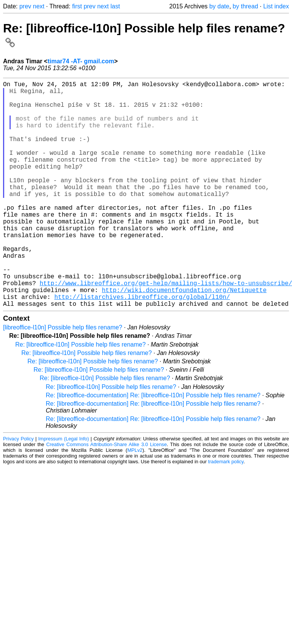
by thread (245, 6)
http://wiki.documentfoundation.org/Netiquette (184, 337)
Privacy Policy (18, 489)
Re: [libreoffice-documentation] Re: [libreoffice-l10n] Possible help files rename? (153, 446)
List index (276, 6)
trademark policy (226, 512)
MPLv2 (135, 500)
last (115, 6)
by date (219, 6)
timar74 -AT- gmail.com (81, 61)
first (77, 6)
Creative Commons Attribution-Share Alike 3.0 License (106, 495)
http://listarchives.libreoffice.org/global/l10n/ (142, 345)
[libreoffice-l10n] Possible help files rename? (63, 378)
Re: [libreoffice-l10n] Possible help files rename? (80, 395)
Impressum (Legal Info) (63, 489)
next (39, 6)
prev (25, 6)
